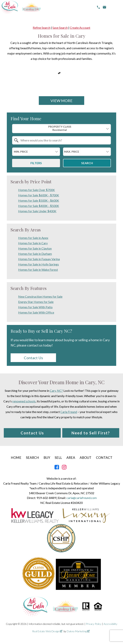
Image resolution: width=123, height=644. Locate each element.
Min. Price (21, 152)
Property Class (60, 128)
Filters (36, 163)
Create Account (80, 28)
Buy (47, 458)
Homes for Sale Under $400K (37, 211)
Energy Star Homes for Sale (36, 302)
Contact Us (33, 358)
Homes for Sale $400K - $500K (39, 206)
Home (16, 458)
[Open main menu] (115, 7)
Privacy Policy (94, 624)
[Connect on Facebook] (57, 468)
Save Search (60, 28)
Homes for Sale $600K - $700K (39, 195)
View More (61, 101)
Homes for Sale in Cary (33, 243)
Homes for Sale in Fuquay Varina (39, 259)
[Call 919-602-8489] (98, 7)
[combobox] (61, 128)
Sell (58, 458)
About (86, 458)
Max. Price (72, 152)
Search (87, 163)
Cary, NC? (56, 391)
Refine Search (42, 28)
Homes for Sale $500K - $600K (39, 200)
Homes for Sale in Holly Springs (39, 264)
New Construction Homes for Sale (40, 296)
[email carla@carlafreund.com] (104, 7)
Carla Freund (69, 412)
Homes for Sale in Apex (33, 238)
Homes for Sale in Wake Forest (38, 270)
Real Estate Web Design (47, 631)
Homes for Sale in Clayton (35, 248)
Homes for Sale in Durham (35, 254)
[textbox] (64, 140)
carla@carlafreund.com (82, 498)
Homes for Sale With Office (36, 312)
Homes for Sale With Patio (35, 307)
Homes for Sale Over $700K (37, 190)
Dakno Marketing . (78, 631)
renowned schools (24, 401)
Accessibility (110, 624)
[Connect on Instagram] (64, 468)
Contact (104, 458)
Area (71, 458)
